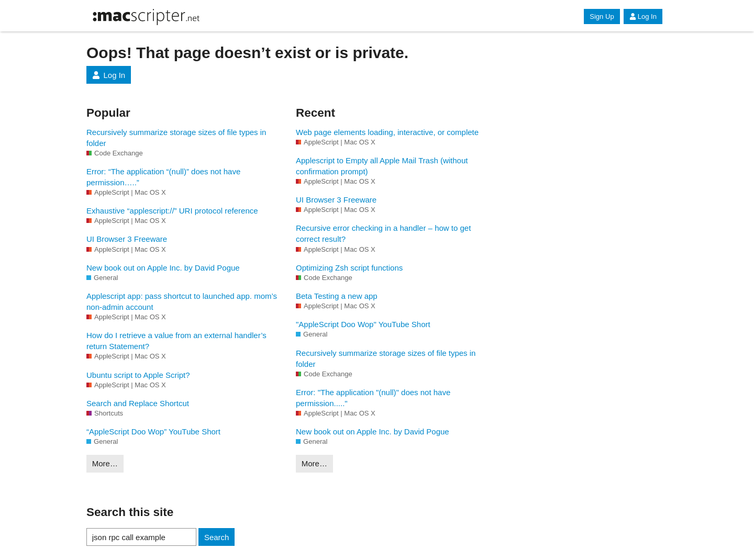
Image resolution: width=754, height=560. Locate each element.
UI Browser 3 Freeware (127, 239)
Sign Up (602, 16)
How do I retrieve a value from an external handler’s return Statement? (176, 341)
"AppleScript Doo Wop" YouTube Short (363, 324)
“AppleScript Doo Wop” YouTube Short (153, 432)
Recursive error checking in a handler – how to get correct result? (383, 233)
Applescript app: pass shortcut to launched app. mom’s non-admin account (182, 301)
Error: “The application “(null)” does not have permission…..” (163, 177)
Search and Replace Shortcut (138, 403)
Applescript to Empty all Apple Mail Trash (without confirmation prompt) (382, 166)
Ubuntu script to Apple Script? (138, 375)
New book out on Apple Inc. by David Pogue (163, 268)
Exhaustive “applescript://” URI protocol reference (172, 211)
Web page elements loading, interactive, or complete (387, 132)
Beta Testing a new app (337, 296)
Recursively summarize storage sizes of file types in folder (176, 138)
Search (217, 537)
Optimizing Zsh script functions (349, 268)
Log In (643, 16)
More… (105, 463)
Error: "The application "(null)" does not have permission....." (373, 398)
